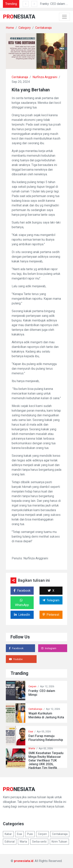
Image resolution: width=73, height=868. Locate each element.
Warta (32, 748)
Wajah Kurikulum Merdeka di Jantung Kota (46, 715)
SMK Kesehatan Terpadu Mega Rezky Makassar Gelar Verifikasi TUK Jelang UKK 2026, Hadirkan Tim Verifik (46, 761)
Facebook (22, 591)
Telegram (51, 600)
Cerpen (32, 686)
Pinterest (51, 615)
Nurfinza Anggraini (45, 77)
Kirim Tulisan (59, 842)
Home (10, 28)
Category (25, 28)
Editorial (10, 842)
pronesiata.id (24, 861)
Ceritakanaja (43, 28)
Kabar (8, 834)
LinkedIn (22, 615)
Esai (31, 731)
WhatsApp (22, 603)
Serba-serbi (39, 842)
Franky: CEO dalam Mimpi (42, 693)
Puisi (30, 834)
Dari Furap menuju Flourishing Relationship (46, 738)
